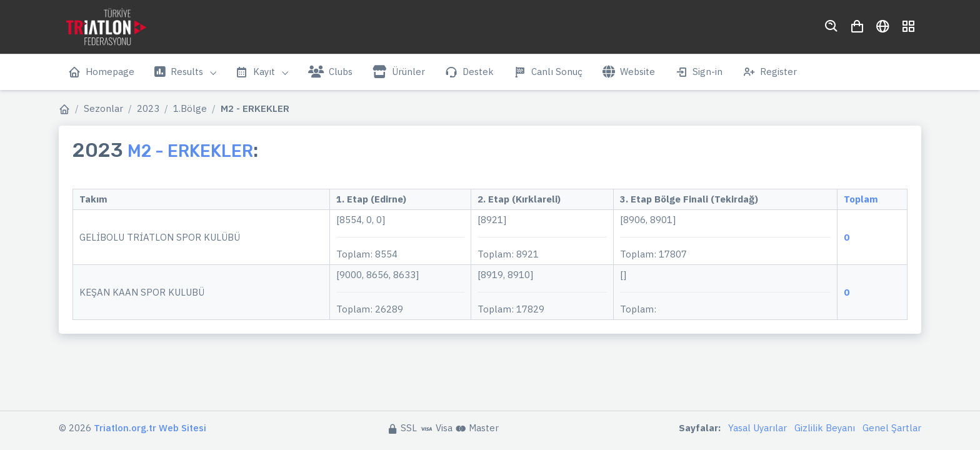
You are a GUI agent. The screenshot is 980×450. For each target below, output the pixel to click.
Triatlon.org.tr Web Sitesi (150, 428)
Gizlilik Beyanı (825, 428)
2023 (148, 108)
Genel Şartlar (892, 428)
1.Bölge (190, 108)
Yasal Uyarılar (757, 428)
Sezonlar (103, 108)
